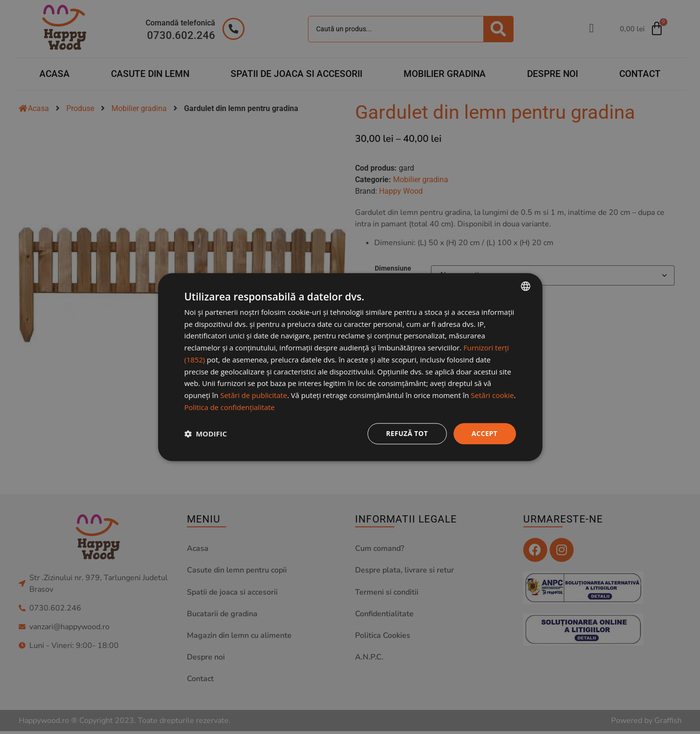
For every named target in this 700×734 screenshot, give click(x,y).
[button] (206, 434)
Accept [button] (485, 433)
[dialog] (350, 367)
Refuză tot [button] (406, 433)
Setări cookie (492, 395)
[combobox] (526, 286)
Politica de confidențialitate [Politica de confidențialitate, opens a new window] (230, 407)
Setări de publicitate (253, 395)
